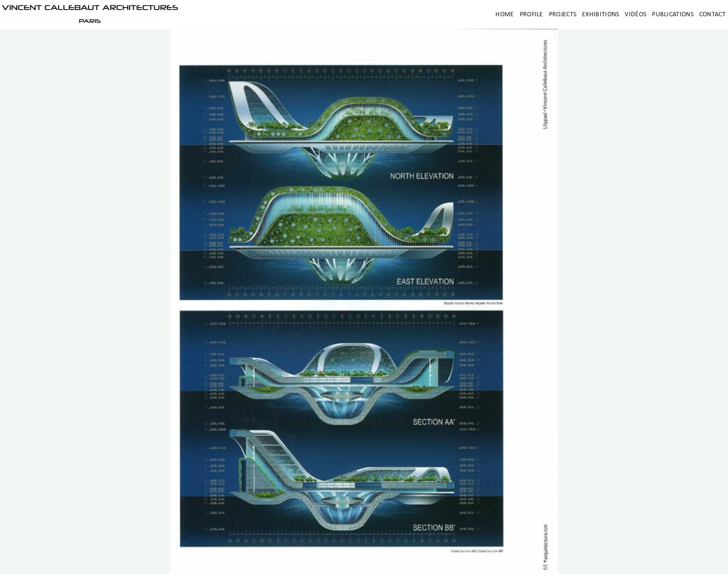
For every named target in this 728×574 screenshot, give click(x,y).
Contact (712, 15)
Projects (563, 15)
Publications (673, 15)
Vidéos (635, 15)
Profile (532, 15)
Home (504, 15)
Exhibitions (600, 15)
